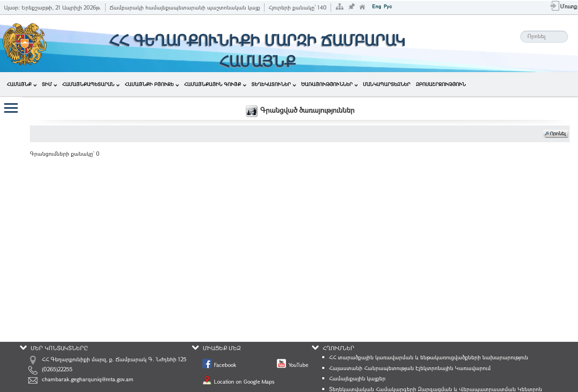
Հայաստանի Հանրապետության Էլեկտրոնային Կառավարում (410, 368)
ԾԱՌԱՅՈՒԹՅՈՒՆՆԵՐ (329, 84)
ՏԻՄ (49, 84)
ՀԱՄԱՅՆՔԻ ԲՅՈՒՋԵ (152, 84)
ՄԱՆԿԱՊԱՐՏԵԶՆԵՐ (387, 84)
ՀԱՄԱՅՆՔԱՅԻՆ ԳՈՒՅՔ (215, 84)
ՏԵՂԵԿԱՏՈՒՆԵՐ (274, 84)
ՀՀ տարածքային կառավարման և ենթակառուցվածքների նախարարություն (429, 357)
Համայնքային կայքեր (357, 378)
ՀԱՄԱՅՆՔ (22, 84)
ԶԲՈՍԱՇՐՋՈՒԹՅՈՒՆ (441, 84)
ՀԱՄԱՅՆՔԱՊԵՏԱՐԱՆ (91, 84)
